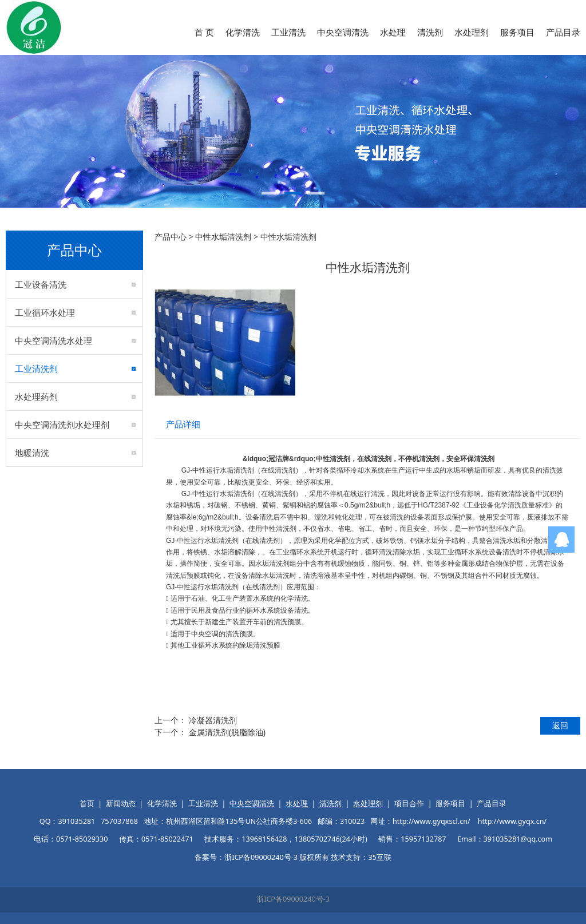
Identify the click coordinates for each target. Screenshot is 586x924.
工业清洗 (288, 32)
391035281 (76, 821)
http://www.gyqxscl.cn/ (431, 821)
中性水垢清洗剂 (223, 237)
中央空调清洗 (343, 32)
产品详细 (183, 424)
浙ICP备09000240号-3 (293, 899)
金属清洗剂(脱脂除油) (227, 732)
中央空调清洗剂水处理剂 (62, 425)
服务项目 (517, 32)
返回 (560, 725)
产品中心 (171, 237)
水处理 (393, 32)
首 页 (204, 32)
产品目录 (563, 32)
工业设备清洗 (41, 284)
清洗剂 (430, 32)
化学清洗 (243, 32)
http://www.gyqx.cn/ (512, 821)
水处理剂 (472, 32)
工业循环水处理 (45, 312)
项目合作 (409, 804)
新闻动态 (121, 804)
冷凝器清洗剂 (213, 720)
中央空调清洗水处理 (54, 340)
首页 (87, 804)
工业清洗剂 (36, 368)
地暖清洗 (32, 453)
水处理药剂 (36, 396)
